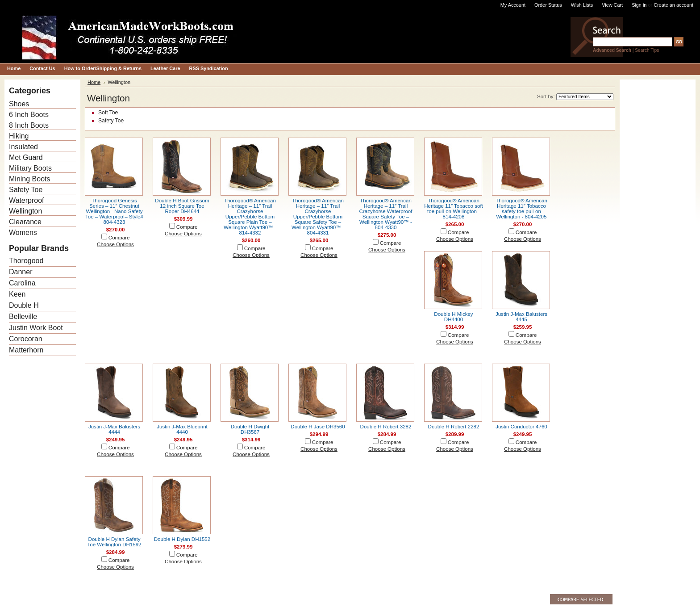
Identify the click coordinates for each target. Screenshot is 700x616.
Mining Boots (30, 179)
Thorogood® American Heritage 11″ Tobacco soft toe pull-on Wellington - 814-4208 (454, 209)
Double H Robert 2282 (454, 427)
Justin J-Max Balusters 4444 (114, 429)
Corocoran (26, 339)
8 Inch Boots (29, 125)
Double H (24, 305)
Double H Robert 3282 (386, 427)
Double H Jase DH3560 (318, 427)
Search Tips (647, 50)
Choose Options (115, 244)
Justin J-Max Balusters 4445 (521, 317)
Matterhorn (26, 350)
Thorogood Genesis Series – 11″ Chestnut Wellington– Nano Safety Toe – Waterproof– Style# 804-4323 (114, 211)
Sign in (639, 5)
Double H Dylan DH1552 (182, 539)
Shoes (19, 104)
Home (94, 82)
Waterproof (27, 200)
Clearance (25, 222)
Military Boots (30, 168)
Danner (21, 272)
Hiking (19, 136)
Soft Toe (108, 113)
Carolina (22, 283)
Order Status (548, 5)
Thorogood (26, 261)
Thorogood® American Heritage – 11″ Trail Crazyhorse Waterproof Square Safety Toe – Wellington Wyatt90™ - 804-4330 (386, 214)
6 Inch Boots (29, 115)
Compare (119, 238)
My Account (513, 5)
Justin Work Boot (36, 328)
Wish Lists (582, 5)
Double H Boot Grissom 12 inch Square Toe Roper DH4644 (182, 206)
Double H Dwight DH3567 (250, 429)
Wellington (25, 211)
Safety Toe (26, 190)
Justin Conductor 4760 (521, 427)
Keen (17, 294)
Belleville (23, 316)
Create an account (673, 5)
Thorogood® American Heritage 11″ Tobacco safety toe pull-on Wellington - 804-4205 (521, 209)
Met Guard (26, 157)
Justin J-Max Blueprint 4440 (182, 429)
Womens (23, 233)
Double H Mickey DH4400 (453, 317)
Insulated (23, 147)
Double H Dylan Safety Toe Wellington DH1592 (114, 542)
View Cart (612, 5)
